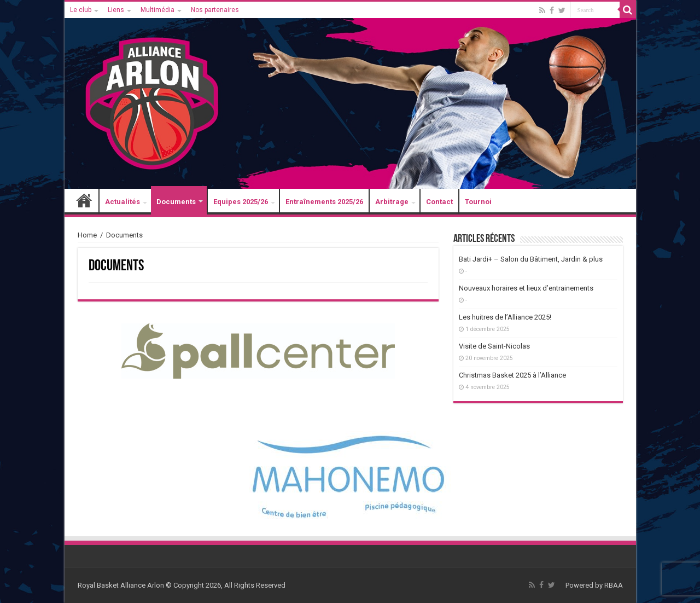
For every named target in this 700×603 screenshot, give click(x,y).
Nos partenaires (215, 10)
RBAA (614, 585)
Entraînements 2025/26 (324, 202)
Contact (439, 202)
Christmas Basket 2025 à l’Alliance (512, 375)
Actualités (122, 202)
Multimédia (157, 10)
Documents (176, 202)
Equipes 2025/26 (241, 202)
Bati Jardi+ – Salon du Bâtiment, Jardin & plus (531, 259)
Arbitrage (392, 202)
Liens (116, 10)
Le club (81, 10)
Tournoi (478, 202)
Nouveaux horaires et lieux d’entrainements (526, 288)
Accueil (84, 202)
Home (87, 235)
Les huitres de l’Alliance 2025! (505, 317)
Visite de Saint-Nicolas (494, 346)
